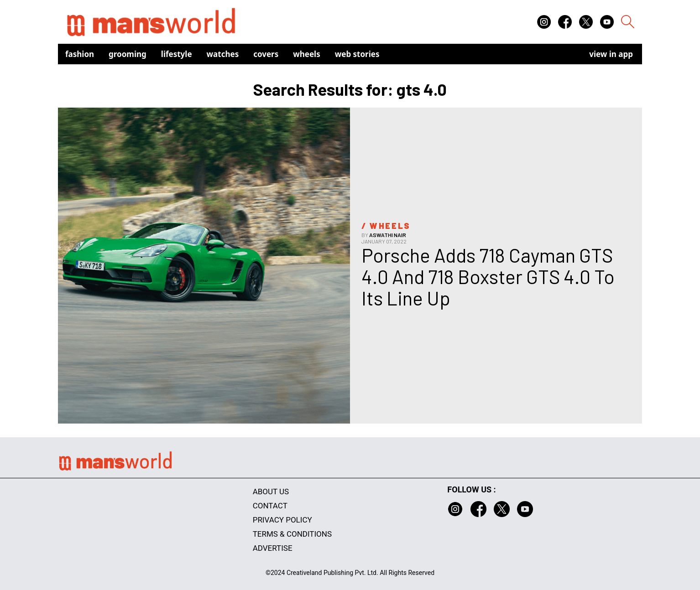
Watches (223, 54)
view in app (611, 54)
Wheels (307, 54)
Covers (266, 54)
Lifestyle (177, 54)
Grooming (128, 54)
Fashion (80, 54)
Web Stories (357, 54)
